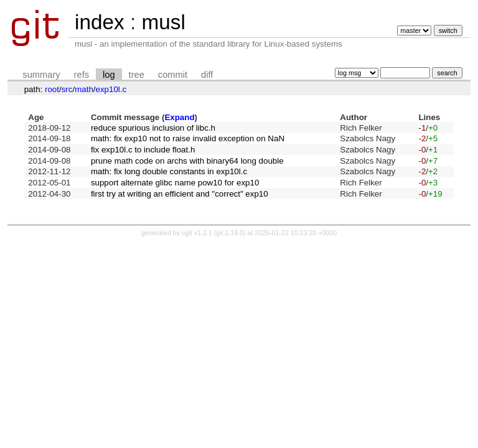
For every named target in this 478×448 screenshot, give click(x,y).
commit (173, 75)
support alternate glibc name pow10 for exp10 (175, 183)
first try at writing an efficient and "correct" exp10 (180, 194)
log (109, 75)
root (52, 89)
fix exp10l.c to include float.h (143, 150)
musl (163, 22)
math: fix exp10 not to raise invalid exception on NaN (188, 138)
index (100, 22)
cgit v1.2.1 (197, 233)
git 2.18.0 (230, 233)
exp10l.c (111, 89)
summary (41, 75)
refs (82, 75)
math (84, 89)
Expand (179, 117)
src (67, 89)
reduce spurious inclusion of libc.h (153, 128)
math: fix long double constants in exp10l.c (169, 171)
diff (207, 75)
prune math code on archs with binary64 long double (187, 161)
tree (137, 75)
